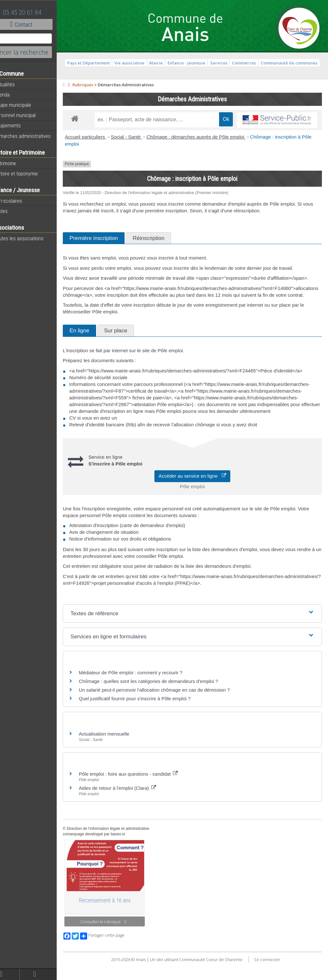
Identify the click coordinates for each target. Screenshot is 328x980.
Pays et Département (95, 63)
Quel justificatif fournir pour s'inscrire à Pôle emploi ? (148, 719)
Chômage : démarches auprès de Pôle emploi (210, 137)
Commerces (251, 63)
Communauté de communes (296, 63)
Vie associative (136, 63)
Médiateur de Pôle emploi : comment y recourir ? (144, 693)
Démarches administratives (34, 136)
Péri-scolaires (20, 201)
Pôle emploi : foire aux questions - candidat (142, 794)
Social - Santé (140, 137)
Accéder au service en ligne (199, 496)
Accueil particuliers (99, 137)
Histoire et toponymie (28, 174)
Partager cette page (116, 953)
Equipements (19, 125)
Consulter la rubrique (115, 939)
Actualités (16, 84)
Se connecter (274, 977)
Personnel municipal (26, 115)
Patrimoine (17, 163)
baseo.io (132, 854)
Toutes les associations (30, 238)
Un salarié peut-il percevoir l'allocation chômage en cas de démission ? (168, 710)
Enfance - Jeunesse (193, 63)
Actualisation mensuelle (118, 754)
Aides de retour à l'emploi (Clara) (131, 808)
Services (225, 63)
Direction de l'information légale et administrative (122, 849)
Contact (35, 24)
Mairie (163, 63)
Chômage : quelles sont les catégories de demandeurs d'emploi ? (162, 701)
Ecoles (12, 211)
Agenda (13, 95)
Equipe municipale (24, 105)
